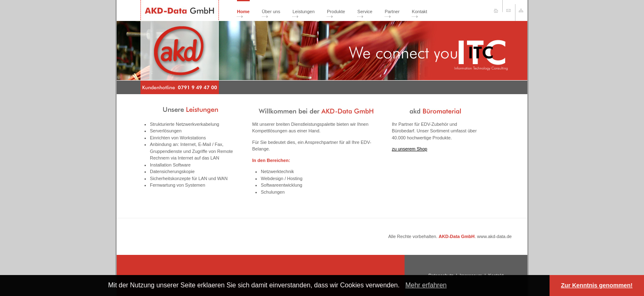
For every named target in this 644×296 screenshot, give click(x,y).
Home (243, 12)
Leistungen (304, 12)
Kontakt (420, 12)
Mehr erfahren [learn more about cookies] (426, 285)
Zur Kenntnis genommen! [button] (597, 285)
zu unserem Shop (409, 149)
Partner (392, 12)
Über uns (271, 12)
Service (365, 12)
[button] (402, 286)
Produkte (336, 12)
